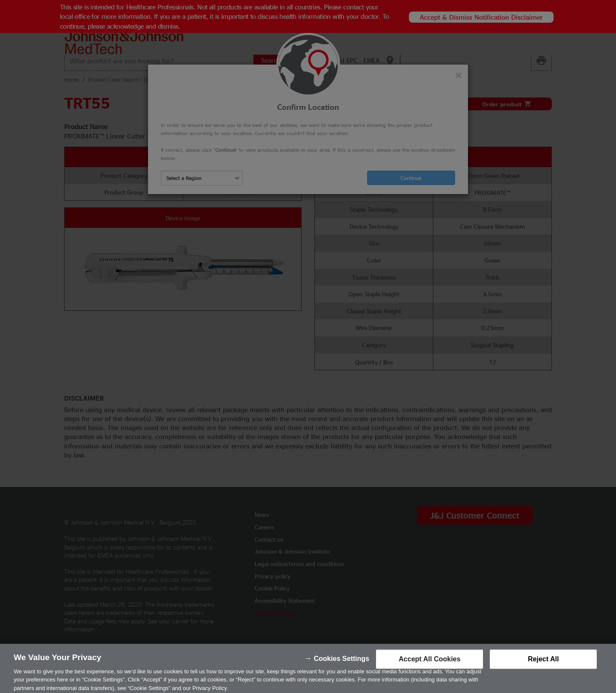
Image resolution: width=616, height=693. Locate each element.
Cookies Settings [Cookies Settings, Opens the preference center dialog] (341, 664)
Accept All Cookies (429, 664)
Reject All (543, 664)
